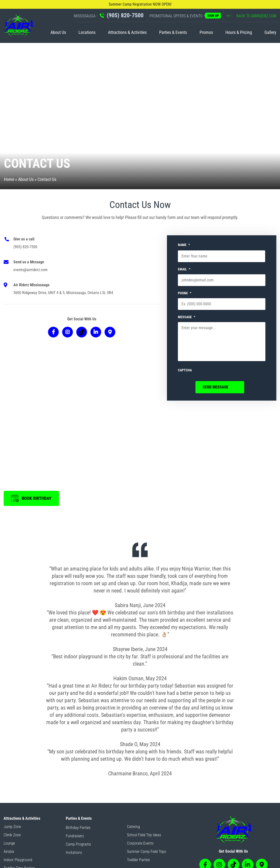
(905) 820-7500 (25, 247)
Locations (87, 32)
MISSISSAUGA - (109, 15)
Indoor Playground (18, 860)
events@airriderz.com (30, 270)
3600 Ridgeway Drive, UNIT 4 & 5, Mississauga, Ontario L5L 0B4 (63, 293)
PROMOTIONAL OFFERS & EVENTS (185, 16)
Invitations (74, 853)
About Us (58, 32)
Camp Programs (78, 844)
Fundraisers (75, 836)
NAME (184, 245)
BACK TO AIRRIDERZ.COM (251, 16)
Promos (206, 32)
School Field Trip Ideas (144, 835)
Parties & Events (173, 32)
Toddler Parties (138, 860)
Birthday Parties (78, 828)
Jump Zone (12, 827)
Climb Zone (12, 835)
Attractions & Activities (127, 32)
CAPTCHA (185, 370)
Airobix (9, 852)
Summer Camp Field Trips (146, 852)
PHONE (185, 293)
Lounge (9, 843)
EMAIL (184, 269)
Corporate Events (140, 843)
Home (9, 179)
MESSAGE (187, 317)
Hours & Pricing (239, 32)
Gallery (270, 32)
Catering (133, 827)
